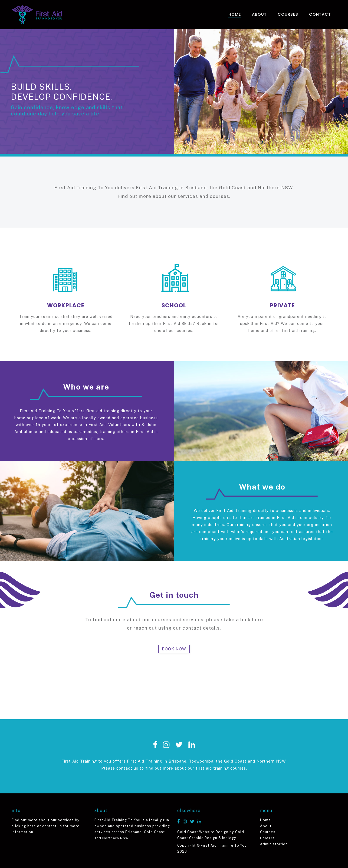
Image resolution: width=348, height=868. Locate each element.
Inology (229, 838)
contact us (52, 826)
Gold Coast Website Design (203, 832)
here (257, 620)
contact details (201, 628)
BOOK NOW (174, 649)
